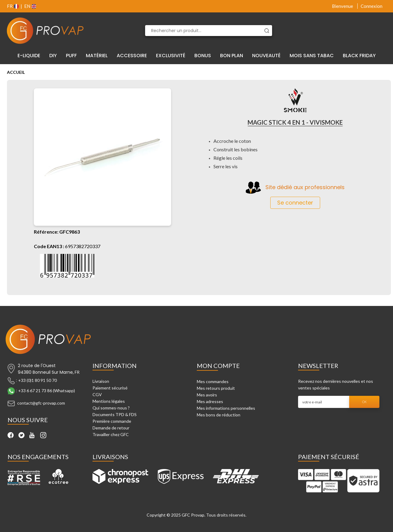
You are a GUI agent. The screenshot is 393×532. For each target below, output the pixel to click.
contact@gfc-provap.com (41, 403)
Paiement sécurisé (110, 388)
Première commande (112, 421)
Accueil (16, 72)
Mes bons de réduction (219, 415)
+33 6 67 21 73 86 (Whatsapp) (47, 391)
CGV (97, 394)
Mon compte (218, 366)
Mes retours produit (216, 388)
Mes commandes (213, 381)
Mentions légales (109, 401)
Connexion (372, 6)
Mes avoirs (207, 395)
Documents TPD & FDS (115, 414)
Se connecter (295, 203)
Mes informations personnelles (226, 408)
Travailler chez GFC (111, 434)
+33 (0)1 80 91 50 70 (37, 380)
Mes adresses (210, 401)
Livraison (101, 381)
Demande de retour (111, 428)
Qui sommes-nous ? (111, 408)
